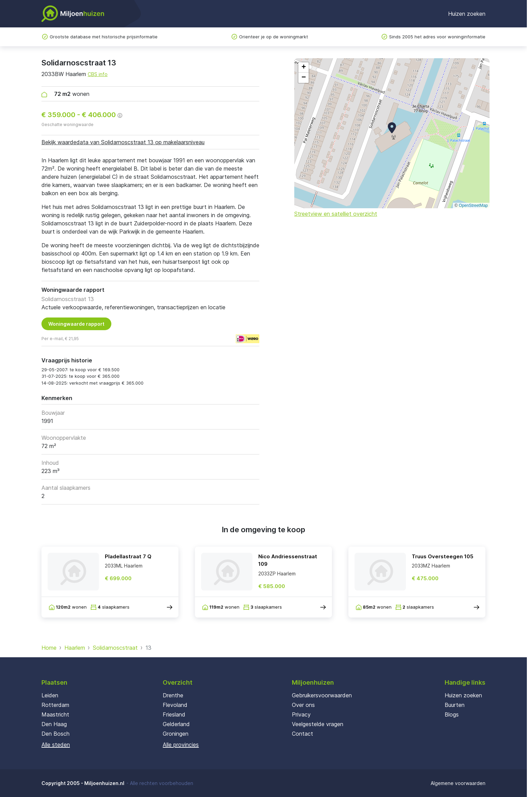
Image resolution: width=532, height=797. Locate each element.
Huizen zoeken (467, 14)
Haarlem (75, 648)
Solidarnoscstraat (115, 648)
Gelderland (176, 724)
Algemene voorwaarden (458, 783)
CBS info (98, 74)
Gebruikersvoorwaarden (322, 695)
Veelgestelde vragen (318, 724)
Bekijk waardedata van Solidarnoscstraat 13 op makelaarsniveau (123, 142)
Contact (302, 734)
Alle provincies (181, 745)
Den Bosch (55, 734)
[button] (392, 128)
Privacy (301, 714)
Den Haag (54, 724)
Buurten (455, 705)
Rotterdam (55, 705)
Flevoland (175, 705)
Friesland (174, 714)
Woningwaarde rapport (76, 324)
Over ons (303, 705)
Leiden (50, 695)
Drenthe (173, 695)
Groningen (176, 734)
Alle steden (56, 745)
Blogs (452, 714)
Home (49, 648)
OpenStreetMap (473, 206)
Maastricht (55, 714)
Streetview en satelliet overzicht (336, 214)
